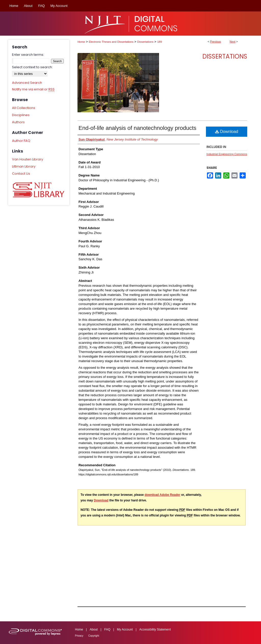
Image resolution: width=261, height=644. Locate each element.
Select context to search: (32, 67)
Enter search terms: (28, 55)
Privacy (79, 636)
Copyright (94, 636)
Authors (18, 122)
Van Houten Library (28, 159)
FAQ (107, 629)
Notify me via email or (33, 89)
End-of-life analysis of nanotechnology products (137, 128)
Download (227, 132)
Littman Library (24, 166)
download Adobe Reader (162, 495)
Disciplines (21, 115)
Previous (216, 42)
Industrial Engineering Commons (227, 154)
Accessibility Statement (155, 629)
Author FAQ (21, 141)
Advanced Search (27, 83)
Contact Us (21, 174)
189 (160, 42)
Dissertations (145, 42)
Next (233, 42)
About (94, 629)
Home (81, 42)
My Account (125, 629)
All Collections (24, 108)
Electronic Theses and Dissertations (111, 42)
